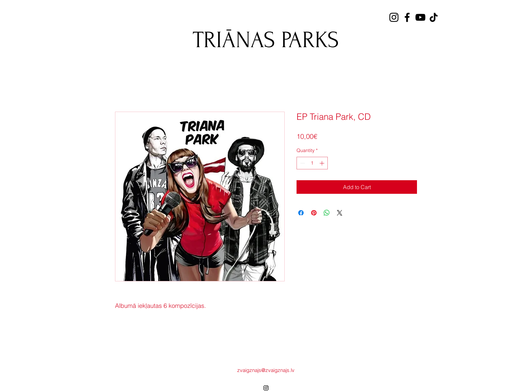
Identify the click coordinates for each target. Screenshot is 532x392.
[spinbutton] (312, 163)
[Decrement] (302, 163)
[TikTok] (434, 17)
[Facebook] (407, 17)
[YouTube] (420, 17)
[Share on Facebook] (301, 213)
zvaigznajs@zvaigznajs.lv (266, 370)
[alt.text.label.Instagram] (266, 388)
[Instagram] (394, 17)
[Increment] (322, 163)
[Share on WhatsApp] (327, 213)
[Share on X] (340, 213)
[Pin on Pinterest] (314, 213)
